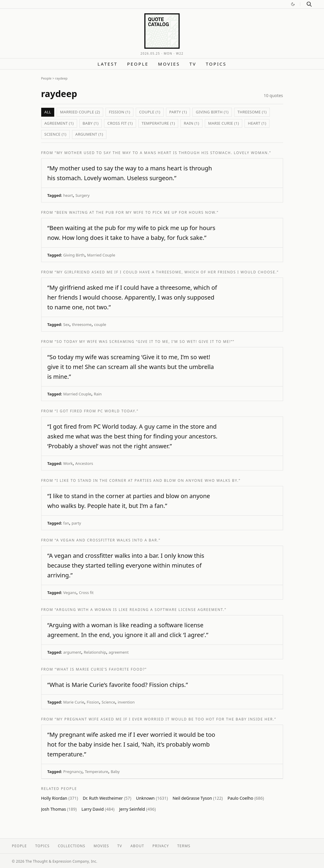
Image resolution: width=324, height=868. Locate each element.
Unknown (152, 798)
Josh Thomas (59, 809)
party (76, 523)
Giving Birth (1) (212, 112)
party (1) (178, 112)
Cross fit (86, 593)
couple (100, 324)
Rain (98, 394)
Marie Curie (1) (224, 123)
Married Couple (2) (80, 112)
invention (126, 702)
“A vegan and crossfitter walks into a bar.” (108, 540)
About (137, 846)
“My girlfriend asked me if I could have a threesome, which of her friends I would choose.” (167, 272)
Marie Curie (74, 702)
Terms (184, 846)
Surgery (82, 195)
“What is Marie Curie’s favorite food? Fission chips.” (118, 685)
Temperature (96, 772)
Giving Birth (74, 255)
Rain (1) (191, 123)
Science (108, 702)
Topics (216, 64)
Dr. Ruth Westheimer (107, 798)
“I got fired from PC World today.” (97, 411)
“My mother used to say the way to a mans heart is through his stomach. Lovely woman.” (163, 153)
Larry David (98, 809)
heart (68, 195)
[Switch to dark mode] (293, 4)
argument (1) (89, 134)
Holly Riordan (60, 798)
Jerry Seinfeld (137, 809)
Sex (66, 324)
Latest (108, 64)
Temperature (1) (158, 123)
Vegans (70, 593)
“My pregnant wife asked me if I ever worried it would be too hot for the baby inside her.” (166, 719)
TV (193, 64)
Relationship (95, 652)
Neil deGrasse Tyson (198, 798)
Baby (115, 772)
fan (66, 523)
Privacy (161, 846)
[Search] (309, 4)
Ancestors (84, 463)
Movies (169, 64)
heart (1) (257, 123)
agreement (119, 652)
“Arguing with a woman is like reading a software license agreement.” (141, 610)
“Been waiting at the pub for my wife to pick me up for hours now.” (137, 212)
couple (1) (150, 112)
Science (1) (56, 134)
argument (72, 652)
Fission (93, 702)
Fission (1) (119, 112)
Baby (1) (91, 123)
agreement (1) (59, 123)
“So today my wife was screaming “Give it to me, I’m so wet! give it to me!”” (145, 342)
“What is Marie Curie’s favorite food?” (101, 669)
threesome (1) (252, 112)
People (138, 64)
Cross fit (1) (120, 123)
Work (68, 463)
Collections (72, 846)
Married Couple (101, 255)
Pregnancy (73, 772)
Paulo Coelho (246, 798)
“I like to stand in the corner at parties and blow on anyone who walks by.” (148, 480)
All (48, 112)
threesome (82, 324)
